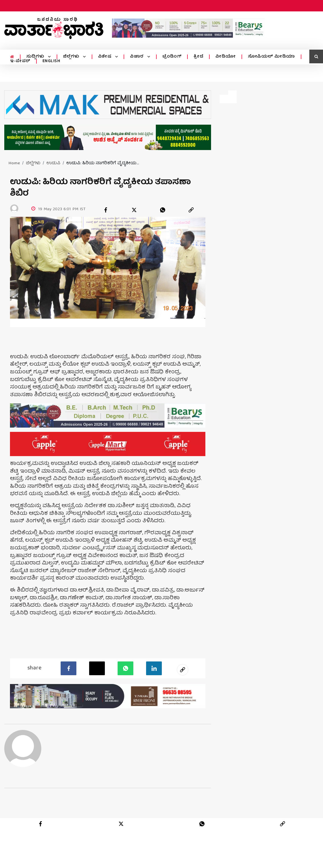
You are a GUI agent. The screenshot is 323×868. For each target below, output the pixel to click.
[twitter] (134, 210)
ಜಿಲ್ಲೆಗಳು (71, 57)
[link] (191, 210)
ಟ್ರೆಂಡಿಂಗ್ (170, 57)
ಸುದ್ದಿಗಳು (35, 57)
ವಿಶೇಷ (104, 57)
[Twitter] (97, 668)
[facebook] (106, 210)
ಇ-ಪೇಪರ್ (20, 61)
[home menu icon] (12, 57)
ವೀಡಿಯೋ (224, 57)
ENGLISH (51, 61)
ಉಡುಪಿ (53, 163)
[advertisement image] (188, 28)
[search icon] (316, 56)
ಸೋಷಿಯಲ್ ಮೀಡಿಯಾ (270, 57)
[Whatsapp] (125, 668)
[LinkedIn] (154, 668)
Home (14, 163)
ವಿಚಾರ (136, 57)
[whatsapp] (163, 210)
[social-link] (183, 670)
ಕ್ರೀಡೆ (197, 57)
